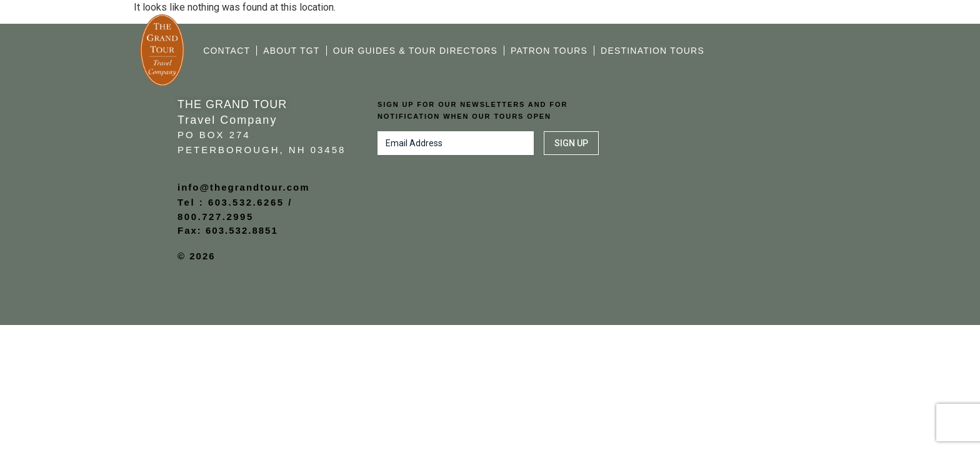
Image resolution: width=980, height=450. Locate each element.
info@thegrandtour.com (244, 187)
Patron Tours (549, 51)
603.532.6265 (246, 202)
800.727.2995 (216, 217)
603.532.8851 (242, 230)
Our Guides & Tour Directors (415, 51)
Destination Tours (652, 51)
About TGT (291, 51)
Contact (227, 51)
